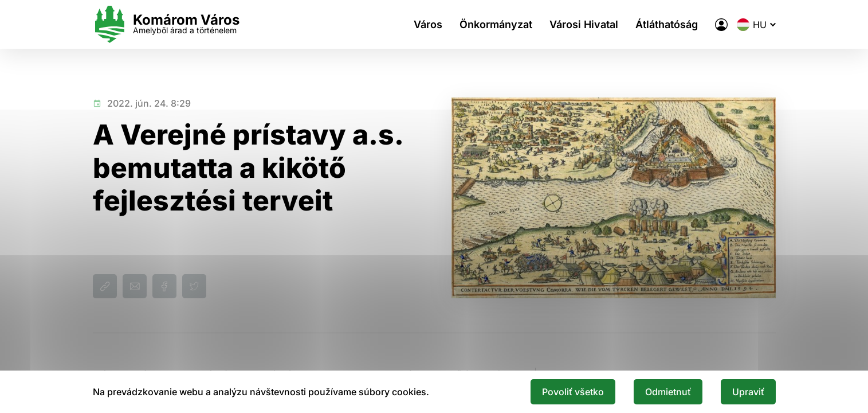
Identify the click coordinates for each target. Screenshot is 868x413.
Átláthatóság (667, 24)
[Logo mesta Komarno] (166, 24)
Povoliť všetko (573, 392)
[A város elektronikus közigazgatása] (721, 25)
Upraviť (748, 392)
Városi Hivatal (584, 24)
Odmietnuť (668, 392)
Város (428, 24)
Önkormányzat (496, 24)
